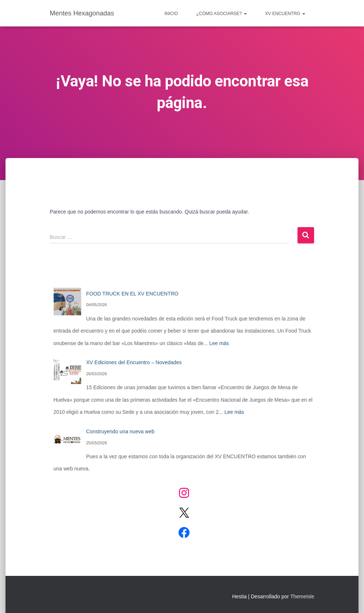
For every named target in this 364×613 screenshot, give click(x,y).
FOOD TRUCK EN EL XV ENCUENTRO (132, 294)
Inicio (171, 14)
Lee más (219, 343)
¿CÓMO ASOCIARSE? (221, 14)
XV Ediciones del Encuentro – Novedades (134, 362)
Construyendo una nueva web (120, 431)
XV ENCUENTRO (285, 14)
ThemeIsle (302, 596)
